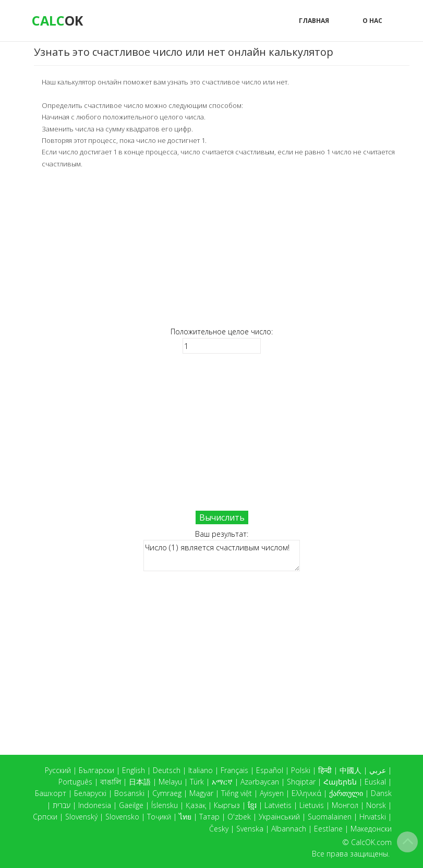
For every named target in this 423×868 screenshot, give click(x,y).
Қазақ (196, 805)
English (134, 770)
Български (96, 770)
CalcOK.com (371, 842)
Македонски (371, 829)
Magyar (201, 793)
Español (270, 770)
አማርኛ (222, 782)
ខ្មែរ (252, 805)
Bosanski (129, 793)
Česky (219, 829)
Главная (314, 21)
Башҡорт (51, 793)
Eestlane (328, 829)
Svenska (250, 829)
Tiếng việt (237, 793)
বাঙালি (111, 782)
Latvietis (278, 805)
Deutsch (167, 770)
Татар (209, 817)
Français (234, 770)
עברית (62, 805)
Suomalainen (330, 817)
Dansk (381, 793)
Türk (197, 782)
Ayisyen (272, 793)
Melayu (170, 782)
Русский (58, 770)
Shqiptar (301, 782)
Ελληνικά (306, 793)
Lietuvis (312, 805)
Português (75, 782)
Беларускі (90, 793)
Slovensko (122, 817)
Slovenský (81, 817)
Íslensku (165, 805)
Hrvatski (373, 817)
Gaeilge (131, 805)
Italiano (201, 770)
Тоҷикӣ (159, 817)
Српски (45, 817)
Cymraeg (167, 793)
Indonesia (95, 805)
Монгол (345, 805)
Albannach (289, 829)
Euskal (375, 782)
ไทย (185, 817)
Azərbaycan (260, 782)
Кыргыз (227, 805)
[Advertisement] (222, 248)
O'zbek (239, 817)
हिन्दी (325, 770)
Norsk (376, 805)
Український (279, 817)
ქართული (346, 793)
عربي (378, 770)
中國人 (351, 770)
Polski (301, 770)
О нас (372, 21)
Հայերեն (340, 782)
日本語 (140, 782)
